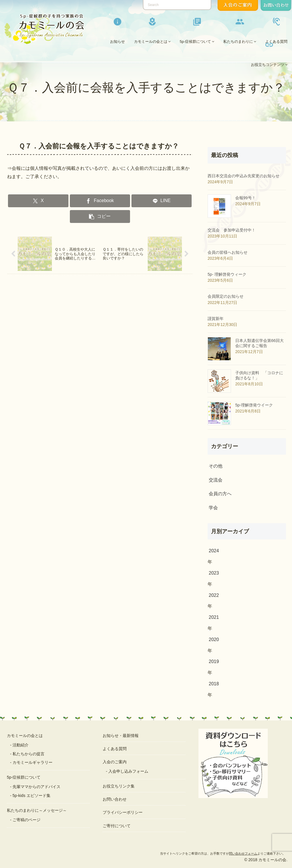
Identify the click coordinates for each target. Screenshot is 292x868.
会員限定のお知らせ (226, 296)
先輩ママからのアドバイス (36, 787)
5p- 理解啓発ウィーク (227, 274)
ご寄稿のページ (27, 820)
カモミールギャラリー (33, 762)
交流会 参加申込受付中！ (232, 230)
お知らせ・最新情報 (121, 736)
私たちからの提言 (29, 754)
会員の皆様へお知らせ (228, 252)
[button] (100, 217)
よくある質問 (115, 749)
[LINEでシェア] (162, 201)
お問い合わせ (115, 799)
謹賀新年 (216, 319)
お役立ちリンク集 (119, 786)
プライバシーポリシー (123, 812)
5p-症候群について (24, 777)
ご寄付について (117, 826)
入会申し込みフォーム (128, 771)
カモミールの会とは (25, 736)
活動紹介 (21, 745)
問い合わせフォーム (243, 853)
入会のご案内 (115, 762)
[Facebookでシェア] (100, 201)
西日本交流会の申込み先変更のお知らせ (244, 176)
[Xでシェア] (38, 201)
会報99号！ (246, 198)
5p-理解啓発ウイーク (254, 405)
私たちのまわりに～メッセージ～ (37, 810)
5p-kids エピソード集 (32, 796)
